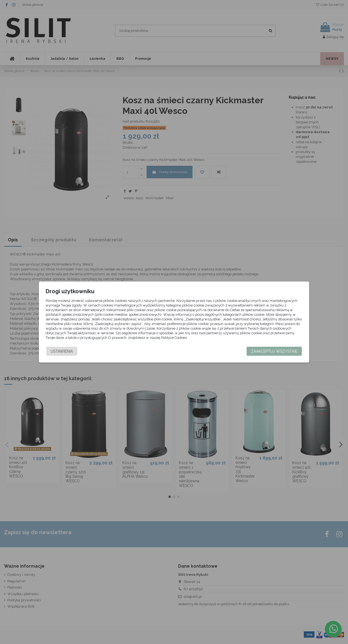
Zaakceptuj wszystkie (272, 351)
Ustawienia (64, 351)
